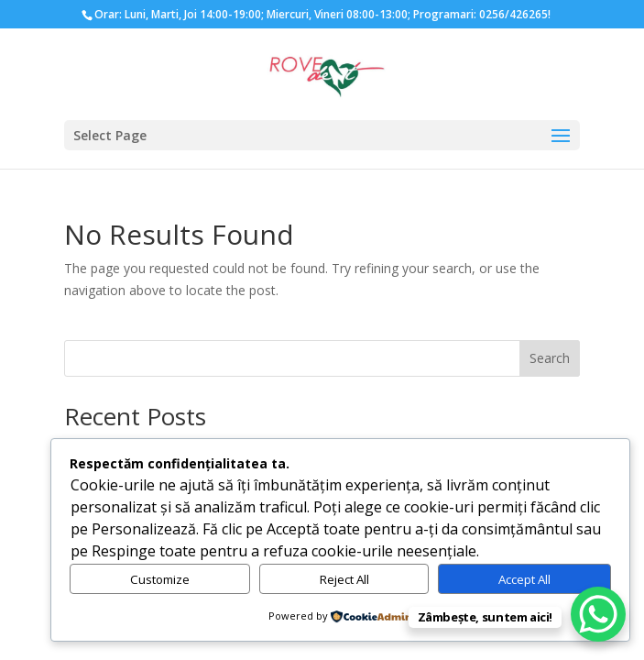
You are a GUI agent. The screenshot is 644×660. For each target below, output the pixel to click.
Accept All (524, 579)
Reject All (344, 579)
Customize (160, 579)
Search (550, 358)
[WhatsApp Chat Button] (598, 614)
